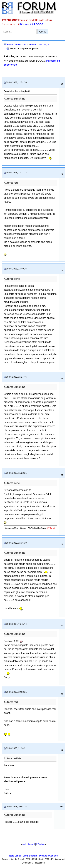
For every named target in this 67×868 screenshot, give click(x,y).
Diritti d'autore (30, 856)
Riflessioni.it (26, 24)
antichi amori (29, 844)
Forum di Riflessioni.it (17, 45)
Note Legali (15, 856)
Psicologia (44, 45)
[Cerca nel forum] (19, 32)
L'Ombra (41, 844)
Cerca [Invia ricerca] (43, 32)
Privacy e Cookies (49, 856)
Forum (33, 45)
